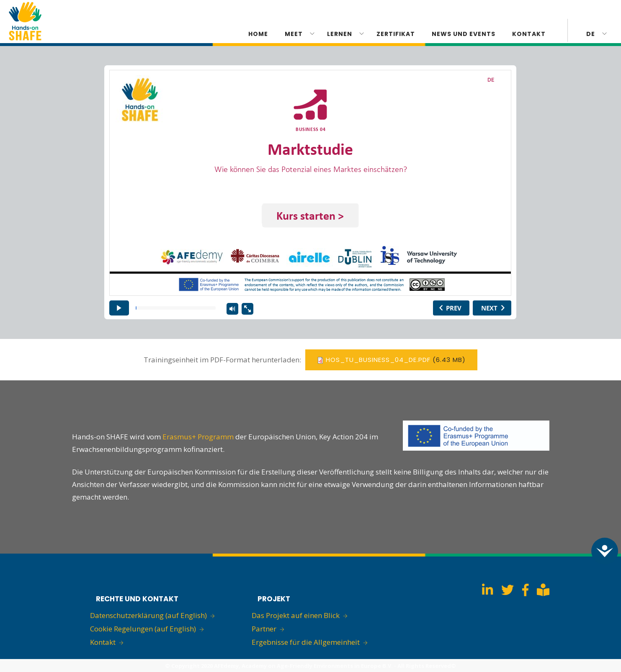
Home (258, 34)
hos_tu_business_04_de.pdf (378, 360)
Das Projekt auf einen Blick (296, 615)
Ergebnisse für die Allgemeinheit (306, 642)
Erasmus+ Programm (199, 437)
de (591, 34)
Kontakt (103, 642)
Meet (294, 34)
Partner (264, 629)
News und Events (464, 34)
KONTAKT (529, 34)
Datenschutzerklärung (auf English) (148, 615)
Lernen (340, 34)
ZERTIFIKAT (396, 34)
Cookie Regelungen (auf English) (143, 629)
